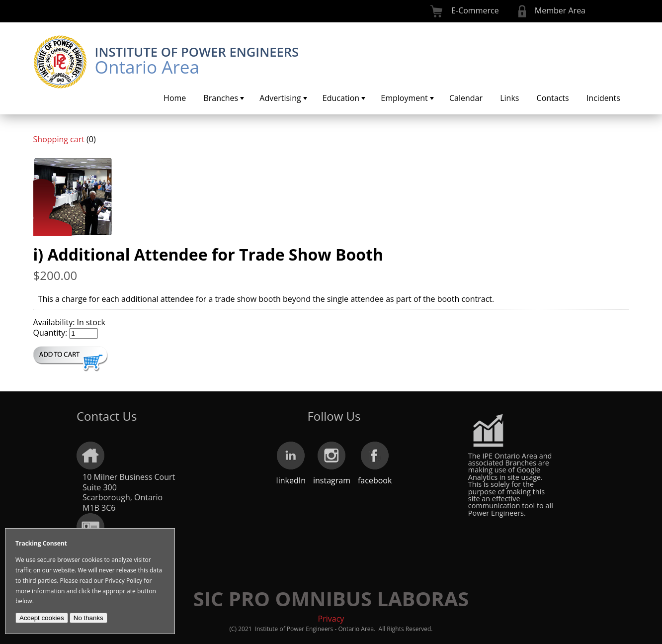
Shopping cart (59, 139)
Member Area (560, 10)
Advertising (284, 98)
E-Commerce (475, 10)
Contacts (553, 98)
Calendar (466, 98)
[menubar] (392, 98)
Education (345, 98)
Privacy (331, 619)
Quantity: (50, 333)
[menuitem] (174, 98)
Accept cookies (42, 618)
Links (509, 98)
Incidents (603, 98)
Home (175, 98)
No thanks (88, 618)
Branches (225, 98)
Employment (408, 98)
